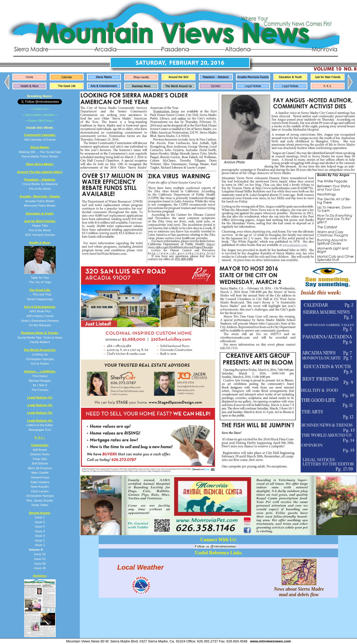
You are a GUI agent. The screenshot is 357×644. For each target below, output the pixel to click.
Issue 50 (40, 563)
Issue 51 (40, 559)
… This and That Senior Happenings (40, 294)
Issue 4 (40, 531)
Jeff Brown (40, 450)
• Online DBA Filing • (40, 121)
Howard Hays (40, 477)
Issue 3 (40, 536)
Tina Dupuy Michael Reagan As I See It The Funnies (40, 380)
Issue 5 (40, 526)
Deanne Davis (40, 454)
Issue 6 (40, 522)
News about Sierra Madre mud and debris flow (299, 589)
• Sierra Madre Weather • (40, 115)
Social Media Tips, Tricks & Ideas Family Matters (40, 337)
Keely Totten (40, 505)
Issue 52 (40, 554)
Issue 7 (40, 517)
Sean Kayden (40, 486)
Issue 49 (40, 568)
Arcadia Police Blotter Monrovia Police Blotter (40, 201)
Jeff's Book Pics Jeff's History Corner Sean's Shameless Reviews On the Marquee (40, 316)
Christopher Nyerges (40, 496)
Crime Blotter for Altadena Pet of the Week (40, 184)
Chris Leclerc (40, 491)
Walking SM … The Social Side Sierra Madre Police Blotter (40, 152)
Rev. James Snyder (40, 500)
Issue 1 (40, 545)
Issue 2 (40, 540)
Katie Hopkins (40, 482)
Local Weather (140, 567)
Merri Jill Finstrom (40, 468)
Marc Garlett (40, 472)
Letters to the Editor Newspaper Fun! (40, 425)
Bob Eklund (40, 463)
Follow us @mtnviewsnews (215, 546)
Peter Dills (40, 459)
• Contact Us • (40, 109)
